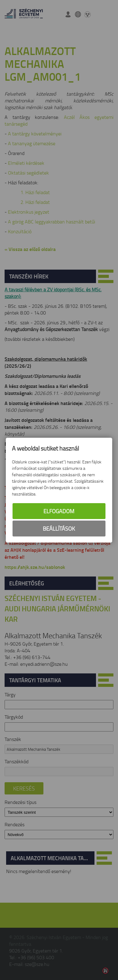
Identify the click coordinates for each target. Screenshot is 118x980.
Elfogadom (59, 511)
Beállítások (59, 529)
